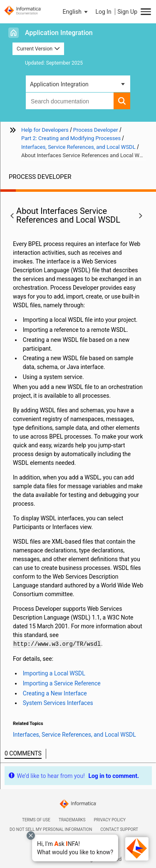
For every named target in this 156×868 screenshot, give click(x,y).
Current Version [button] (38, 49)
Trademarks (72, 820)
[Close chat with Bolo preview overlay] (31, 835)
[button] (75, 848)
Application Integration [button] (59, 84)
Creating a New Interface (55, 693)
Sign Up (127, 12)
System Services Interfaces (58, 703)
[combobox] (70, 101)
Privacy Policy (110, 820)
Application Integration (59, 33)
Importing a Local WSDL (54, 673)
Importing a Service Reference (62, 683)
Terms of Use (36, 820)
